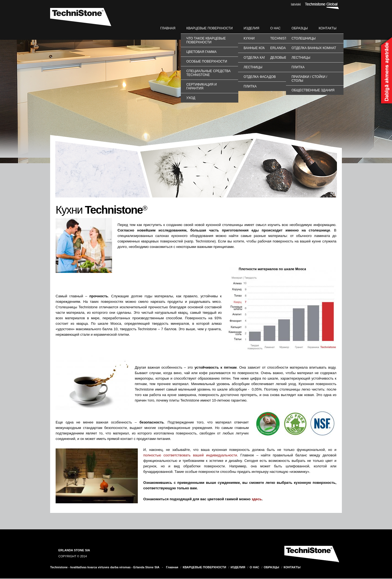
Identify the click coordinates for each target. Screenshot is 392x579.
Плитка (250, 86)
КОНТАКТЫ (327, 28)
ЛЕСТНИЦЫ (301, 58)
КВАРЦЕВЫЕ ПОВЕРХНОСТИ (209, 28)
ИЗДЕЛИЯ (251, 28)
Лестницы (253, 67)
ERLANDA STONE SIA (74, 550)
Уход (191, 98)
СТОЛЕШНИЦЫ (304, 38)
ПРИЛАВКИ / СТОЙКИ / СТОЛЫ (309, 79)
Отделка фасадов (260, 77)
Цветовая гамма (201, 52)
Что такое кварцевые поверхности (206, 40)
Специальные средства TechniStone (208, 73)
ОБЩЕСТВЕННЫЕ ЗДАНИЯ (313, 90)
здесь (257, 499)
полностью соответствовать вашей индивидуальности (190, 455)
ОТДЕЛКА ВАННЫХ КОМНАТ (314, 48)
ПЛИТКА (298, 67)
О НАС (275, 28)
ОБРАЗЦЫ (300, 28)
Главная (168, 28)
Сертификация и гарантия (201, 86)
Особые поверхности (207, 61)
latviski (296, 4)
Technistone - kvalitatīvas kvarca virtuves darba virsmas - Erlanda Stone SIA (105, 567)
